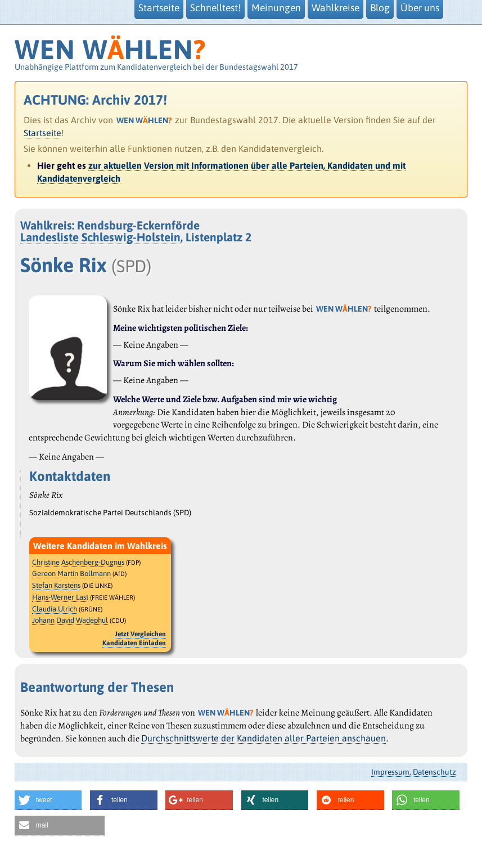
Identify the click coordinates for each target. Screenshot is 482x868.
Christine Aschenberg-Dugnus (78, 562)
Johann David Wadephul (70, 620)
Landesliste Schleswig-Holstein (100, 237)
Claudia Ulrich (55, 609)
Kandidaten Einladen (134, 643)
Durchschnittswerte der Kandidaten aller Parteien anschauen (263, 738)
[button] (48, 800)
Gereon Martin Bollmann (71, 574)
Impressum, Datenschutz (414, 772)
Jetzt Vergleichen (140, 634)
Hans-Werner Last (60, 597)
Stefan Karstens (56, 585)
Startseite (42, 133)
